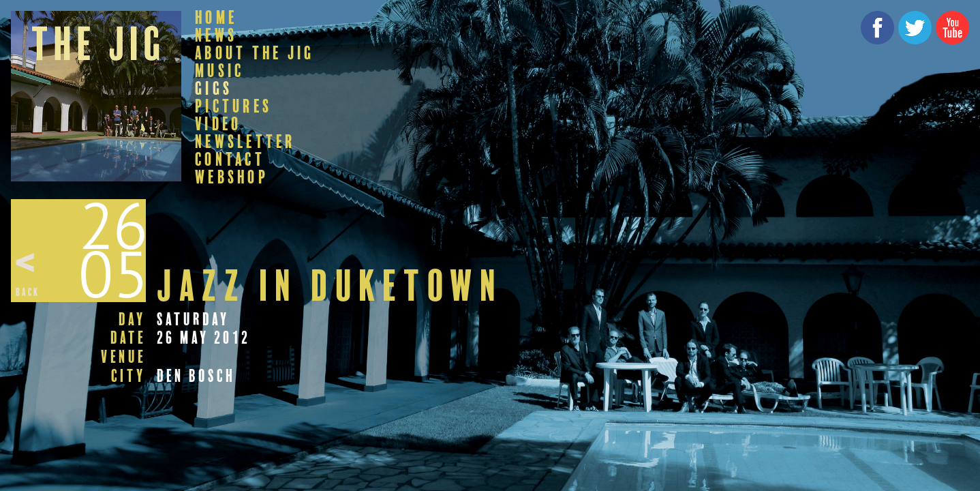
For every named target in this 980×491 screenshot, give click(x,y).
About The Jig (255, 53)
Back (28, 292)
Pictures (233, 106)
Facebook (877, 28)
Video (218, 124)
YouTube (952, 28)
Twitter (915, 28)
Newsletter (245, 142)
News (216, 35)
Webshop (232, 177)
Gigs (214, 89)
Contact (230, 160)
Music (219, 71)
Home (216, 18)
